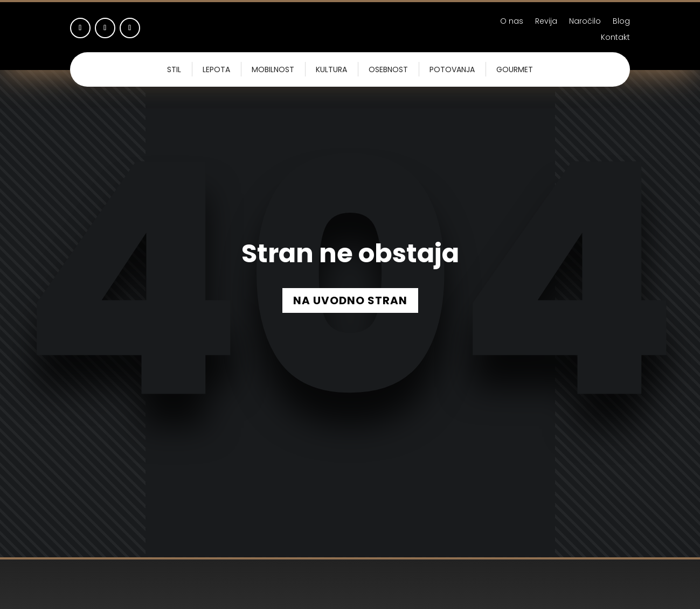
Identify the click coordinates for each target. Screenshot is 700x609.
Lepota (216, 69)
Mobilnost (273, 69)
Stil (174, 69)
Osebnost (388, 69)
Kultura (331, 69)
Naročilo (585, 22)
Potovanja (452, 69)
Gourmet (515, 69)
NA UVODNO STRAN (350, 300)
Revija (546, 22)
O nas (512, 22)
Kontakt (615, 38)
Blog (621, 22)
